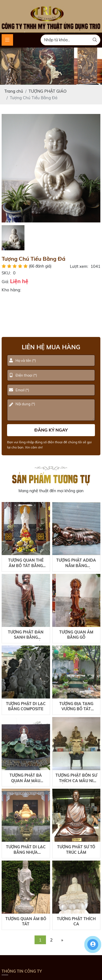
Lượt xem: (79, 266)
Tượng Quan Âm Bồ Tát (26, 922)
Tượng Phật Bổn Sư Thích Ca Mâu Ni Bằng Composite (76, 778)
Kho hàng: (11, 290)
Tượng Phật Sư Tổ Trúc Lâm (76, 850)
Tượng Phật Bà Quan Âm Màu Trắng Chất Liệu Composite (26, 778)
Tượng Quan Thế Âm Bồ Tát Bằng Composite (26, 563)
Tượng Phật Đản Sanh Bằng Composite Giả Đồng (26, 635)
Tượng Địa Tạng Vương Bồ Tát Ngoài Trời (76, 707)
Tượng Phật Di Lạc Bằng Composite (26, 706)
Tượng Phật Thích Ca (76, 922)
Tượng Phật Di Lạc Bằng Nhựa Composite (26, 850)
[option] (51, 168)
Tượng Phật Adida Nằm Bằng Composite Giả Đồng (76, 563)
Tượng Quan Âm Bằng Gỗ (76, 635)
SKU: (6, 273)
